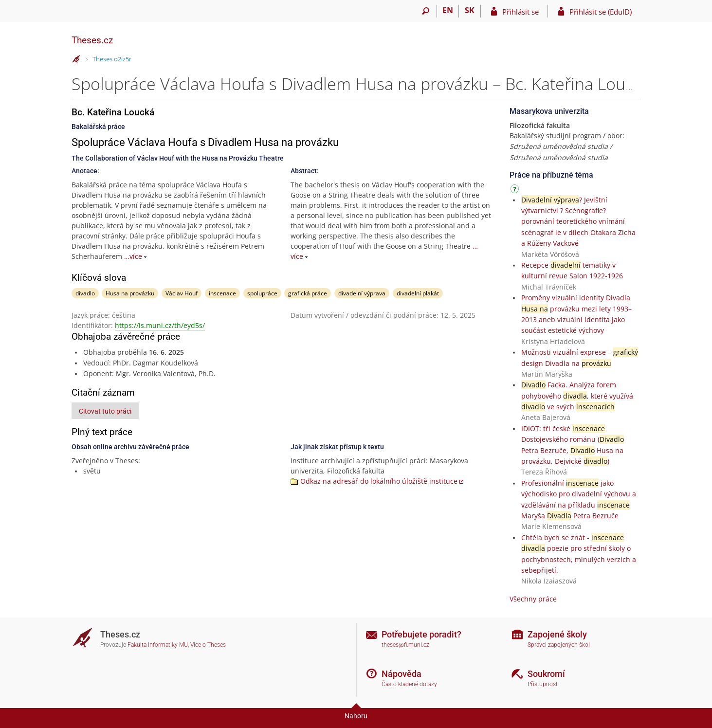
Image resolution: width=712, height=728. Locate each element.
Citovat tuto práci (105, 411)
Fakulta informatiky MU (158, 645)
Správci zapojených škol (559, 645)
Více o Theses (208, 645)
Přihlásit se (520, 12)
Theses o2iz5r (112, 59)
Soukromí (546, 674)
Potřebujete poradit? (421, 634)
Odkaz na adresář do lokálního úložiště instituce (379, 481)
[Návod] (516, 191)
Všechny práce (533, 599)
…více (133, 256)
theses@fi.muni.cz (405, 645)
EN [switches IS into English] (448, 10)
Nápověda (402, 674)
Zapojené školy (557, 634)
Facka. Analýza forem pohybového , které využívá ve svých (577, 396)
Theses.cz (92, 40)
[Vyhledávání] (426, 11)
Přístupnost (543, 684)
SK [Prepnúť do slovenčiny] (470, 10)
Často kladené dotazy (409, 684)
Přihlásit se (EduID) (601, 12)
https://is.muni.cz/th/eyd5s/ (160, 325)
